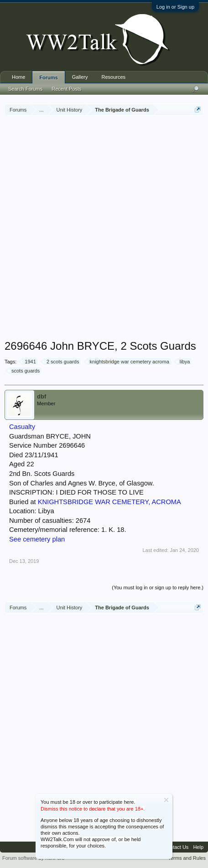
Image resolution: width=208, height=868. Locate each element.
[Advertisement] (104, 229)
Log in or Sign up (175, 7)
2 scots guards (62, 362)
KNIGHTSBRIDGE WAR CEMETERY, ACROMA (109, 502)
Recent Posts (66, 89)
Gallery (80, 77)
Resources (114, 77)
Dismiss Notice (166, 800)
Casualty (22, 427)
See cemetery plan (37, 539)
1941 (29, 362)
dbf (42, 396)
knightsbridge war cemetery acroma (128, 362)
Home (18, 77)
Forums (48, 77)
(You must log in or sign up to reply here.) (158, 587)
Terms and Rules (187, 858)
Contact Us (176, 847)
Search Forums (25, 89)
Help (198, 847)
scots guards (24, 371)
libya (184, 362)
